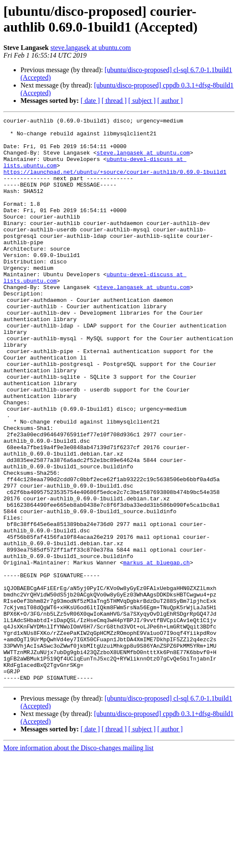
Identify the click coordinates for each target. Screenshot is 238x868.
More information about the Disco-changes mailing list (78, 861)
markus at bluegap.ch (157, 652)
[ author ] (170, 101)
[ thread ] (114, 101)
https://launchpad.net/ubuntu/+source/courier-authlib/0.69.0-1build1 (115, 183)
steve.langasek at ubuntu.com (90, 48)
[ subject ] (142, 101)
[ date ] (90, 101)
